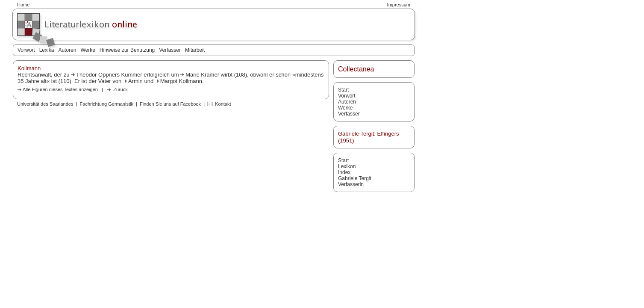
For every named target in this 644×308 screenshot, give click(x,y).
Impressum (399, 5)
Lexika (47, 50)
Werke (88, 50)
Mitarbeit (195, 50)
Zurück (121, 89)
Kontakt (223, 104)
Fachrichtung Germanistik (107, 104)
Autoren (67, 50)
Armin (135, 81)
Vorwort (26, 50)
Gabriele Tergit (355, 178)
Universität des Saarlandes (45, 104)
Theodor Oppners (98, 75)
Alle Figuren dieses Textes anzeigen (60, 89)
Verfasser (170, 50)
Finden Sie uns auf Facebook (170, 104)
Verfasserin (351, 184)
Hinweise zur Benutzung (127, 50)
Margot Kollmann (181, 81)
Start (343, 90)
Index (344, 172)
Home (23, 5)
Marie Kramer (202, 75)
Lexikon (347, 166)
